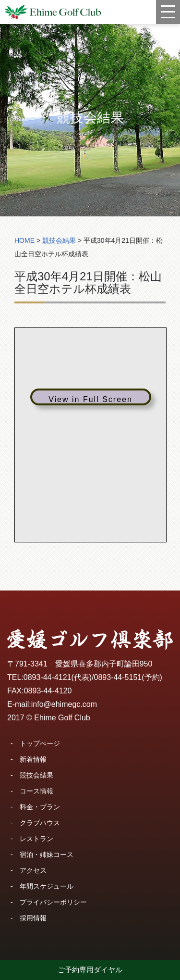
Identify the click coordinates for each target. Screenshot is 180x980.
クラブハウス (40, 823)
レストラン (36, 839)
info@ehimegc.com (64, 704)
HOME (24, 240)
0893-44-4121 (48, 677)
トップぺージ (40, 743)
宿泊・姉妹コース (47, 854)
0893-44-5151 (118, 677)
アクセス (33, 870)
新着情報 (33, 759)
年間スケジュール (47, 886)
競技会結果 (36, 775)
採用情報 (33, 918)
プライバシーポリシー (53, 902)
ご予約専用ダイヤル (90, 970)
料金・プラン (40, 807)
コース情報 (36, 791)
